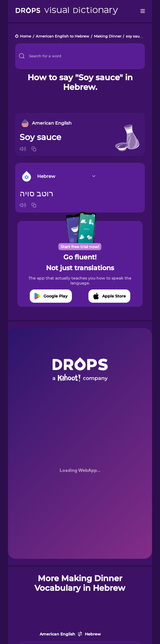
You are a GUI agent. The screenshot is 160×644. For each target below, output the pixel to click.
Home (25, 37)
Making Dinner (108, 37)
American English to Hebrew (63, 37)
